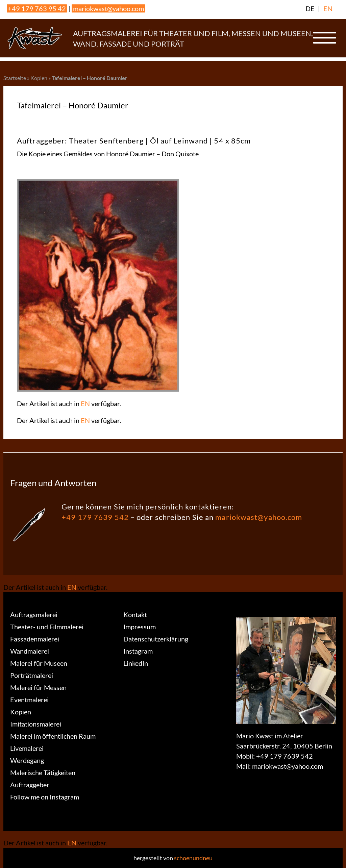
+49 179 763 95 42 (37, 8)
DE (310, 8)
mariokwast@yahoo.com (108, 8)
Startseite (15, 78)
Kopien (39, 78)
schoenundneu (193, 858)
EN (328, 8)
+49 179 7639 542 (95, 517)
